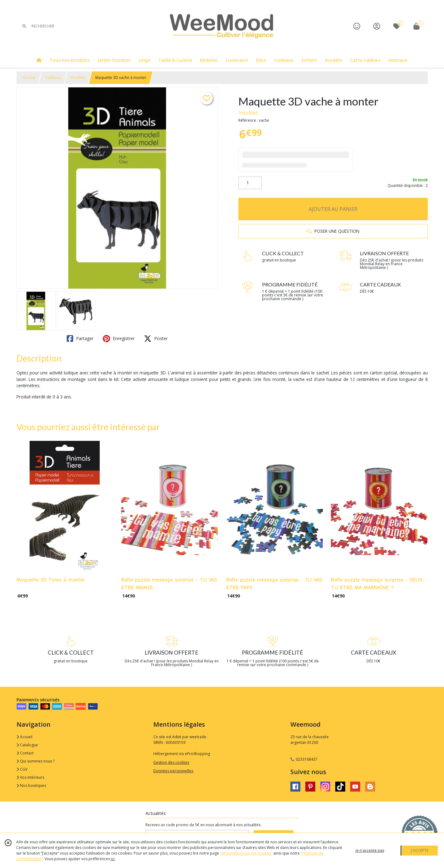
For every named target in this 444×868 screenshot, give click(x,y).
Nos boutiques (31, 785)
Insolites (78, 78)
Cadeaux (53, 78)
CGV (22, 769)
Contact (25, 753)
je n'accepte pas (370, 850)
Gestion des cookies (171, 762)
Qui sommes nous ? (36, 761)
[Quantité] (250, 183)
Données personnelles (173, 771)
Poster (156, 339)
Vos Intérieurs (30, 777)
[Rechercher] (24, 26)
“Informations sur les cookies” (246, 853)
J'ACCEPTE (420, 850)
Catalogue (27, 745)
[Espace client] (377, 26)
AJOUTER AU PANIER (333, 209)
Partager (80, 339)
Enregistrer (119, 339)
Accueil (29, 78)
